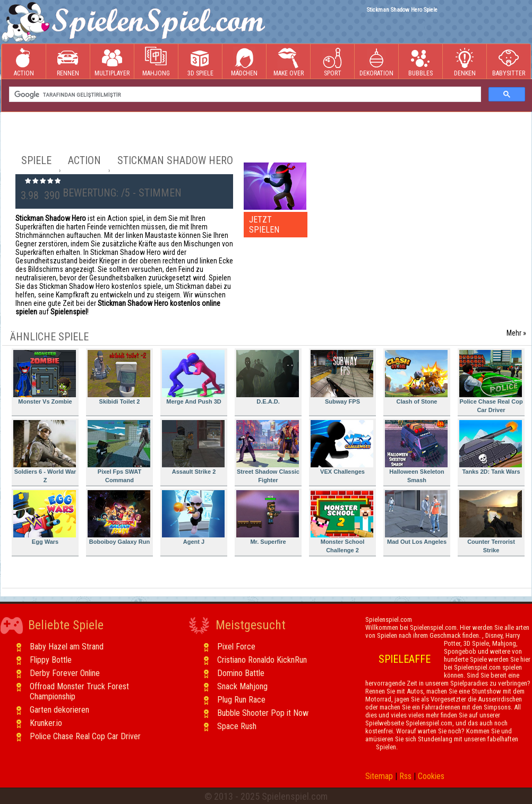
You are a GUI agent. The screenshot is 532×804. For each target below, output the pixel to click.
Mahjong (156, 62)
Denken (465, 62)
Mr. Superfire (268, 518)
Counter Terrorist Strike (491, 522)
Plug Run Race (241, 700)
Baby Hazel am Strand (67, 647)
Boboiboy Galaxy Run (119, 518)
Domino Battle (241, 673)
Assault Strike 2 (193, 447)
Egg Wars (45, 518)
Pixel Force (236, 647)
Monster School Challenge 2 (342, 522)
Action (24, 62)
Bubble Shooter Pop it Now (263, 713)
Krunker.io (46, 723)
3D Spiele (200, 62)
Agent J (193, 518)
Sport (332, 62)
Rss (405, 776)
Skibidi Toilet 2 (119, 377)
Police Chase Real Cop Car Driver (491, 382)
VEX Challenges (342, 447)
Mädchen (244, 62)
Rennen (68, 62)
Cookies (431, 776)
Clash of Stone (416, 377)
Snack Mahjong (242, 686)
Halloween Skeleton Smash (416, 452)
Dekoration (376, 62)
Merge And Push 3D (193, 377)
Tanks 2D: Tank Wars (491, 447)
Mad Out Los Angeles (416, 518)
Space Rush (237, 726)
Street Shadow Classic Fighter (268, 452)
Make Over (289, 62)
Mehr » (516, 333)
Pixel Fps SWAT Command (119, 452)
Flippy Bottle (51, 660)
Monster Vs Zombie (45, 377)
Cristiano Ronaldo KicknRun (262, 660)
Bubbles (421, 62)
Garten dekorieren (59, 710)
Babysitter (509, 62)
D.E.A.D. (268, 377)
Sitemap (379, 776)
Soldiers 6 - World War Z (45, 452)
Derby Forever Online (65, 673)
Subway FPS (342, 377)
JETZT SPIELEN (264, 225)
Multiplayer (112, 62)
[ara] (244, 95)
